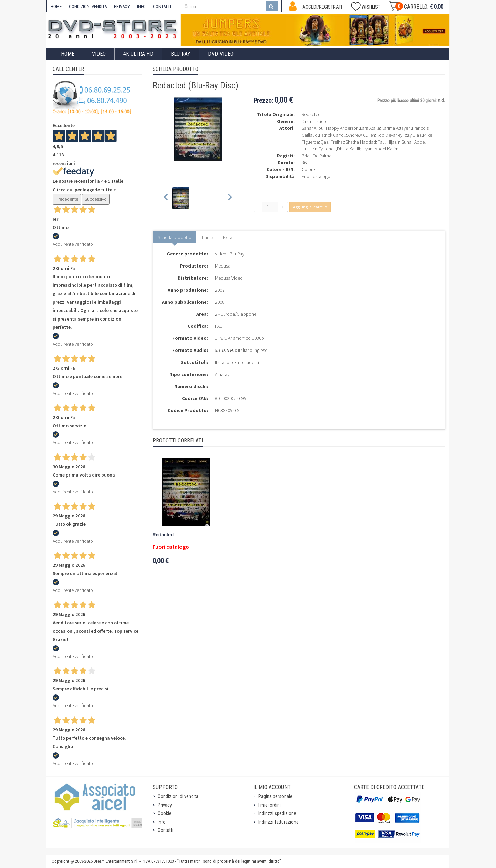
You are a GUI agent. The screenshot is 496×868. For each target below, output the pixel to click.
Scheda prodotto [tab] (175, 237)
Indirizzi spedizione (277, 813)
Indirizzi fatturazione (278, 822)
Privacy (165, 805)
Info (162, 822)
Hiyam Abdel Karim (380, 149)
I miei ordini (270, 805)
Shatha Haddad (361, 142)
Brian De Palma (317, 156)
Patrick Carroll (332, 135)
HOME (56, 6)
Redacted (163, 535)
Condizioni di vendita (178, 796)
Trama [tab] (207, 237)
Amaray (222, 374)
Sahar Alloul (313, 128)
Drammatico (314, 121)
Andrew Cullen (361, 135)
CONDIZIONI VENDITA (88, 6)
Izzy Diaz (413, 135)
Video (99, 54)
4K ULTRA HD (138, 54)
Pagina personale (275, 796)
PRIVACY (122, 6)
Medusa (223, 266)
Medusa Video (229, 278)
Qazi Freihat (332, 142)
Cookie (165, 813)
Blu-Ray (181, 54)
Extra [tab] (228, 237)
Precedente (67, 199)
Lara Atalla (370, 128)
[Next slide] (230, 198)
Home (68, 54)
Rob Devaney (389, 135)
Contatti (166, 830)
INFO (141, 6)
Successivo (96, 199)
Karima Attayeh (396, 128)
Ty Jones (327, 149)
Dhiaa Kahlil (348, 149)
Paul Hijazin (389, 142)
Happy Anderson (342, 128)
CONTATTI (162, 6)
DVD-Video (221, 54)
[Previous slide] (166, 198)
